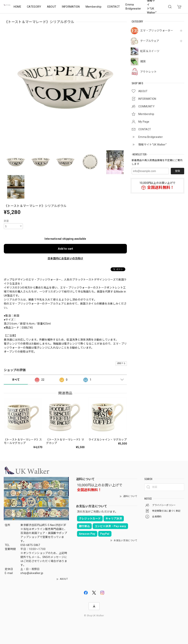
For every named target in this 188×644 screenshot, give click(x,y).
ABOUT (52, 7)
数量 (6, 221)
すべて (16, 380)
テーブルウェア (150, 41)
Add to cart (65, 249)
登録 (177, 171)
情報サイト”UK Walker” (152, 7)
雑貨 (143, 61)
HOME (17, 7)
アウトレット (148, 72)
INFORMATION (71, 7)
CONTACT (113, 7)
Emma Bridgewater (133, 7)
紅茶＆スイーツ (150, 51)
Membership (94, 7)
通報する (121, 363)
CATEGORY (34, 7)
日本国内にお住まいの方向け (65, 258)
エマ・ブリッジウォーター (157, 31)
